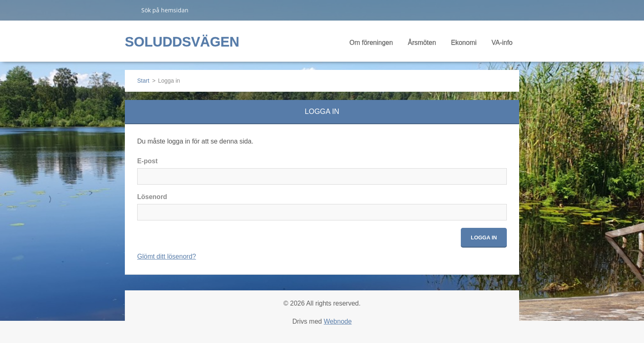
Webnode (338, 321)
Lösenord (152, 197)
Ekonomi (464, 45)
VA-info (502, 45)
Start (143, 81)
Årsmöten (422, 45)
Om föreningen (371, 45)
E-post (147, 161)
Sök (130, 10)
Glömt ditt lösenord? (167, 256)
